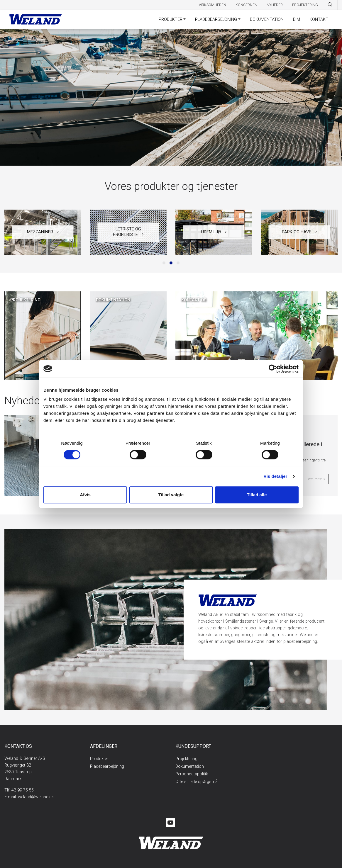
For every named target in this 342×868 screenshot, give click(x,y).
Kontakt (319, 19)
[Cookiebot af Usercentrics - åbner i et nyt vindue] (273, 369)
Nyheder (275, 5)
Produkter (171, 19)
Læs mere (316, 479)
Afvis (85, 495)
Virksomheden (213, 5)
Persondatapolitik (192, 774)
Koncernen (246, 5)
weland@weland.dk (36, 797)
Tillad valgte (171, 495)
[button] (164, 263)
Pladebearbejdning (216, 19)
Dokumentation (267, 19)
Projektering (305, 5)
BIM (297, 19)
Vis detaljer (276, 476)
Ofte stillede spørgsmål (197, 782)
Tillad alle (257, 495)
